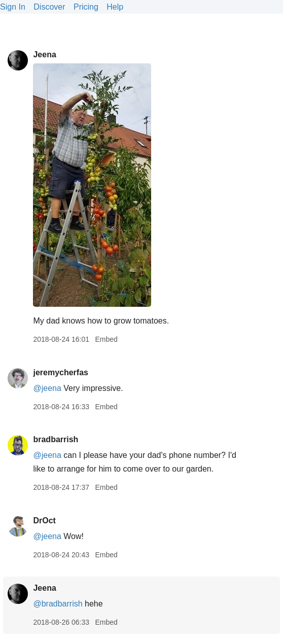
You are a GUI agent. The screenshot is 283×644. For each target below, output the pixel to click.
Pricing (86, 7)
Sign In (13, 7)
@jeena (47, 388)
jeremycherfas (61, 372)
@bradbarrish (58, 604)
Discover (49, 7)
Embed (106, 339)
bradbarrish (56, 439)
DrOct (44, 521)
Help (115, 7)
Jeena (44, 55)
